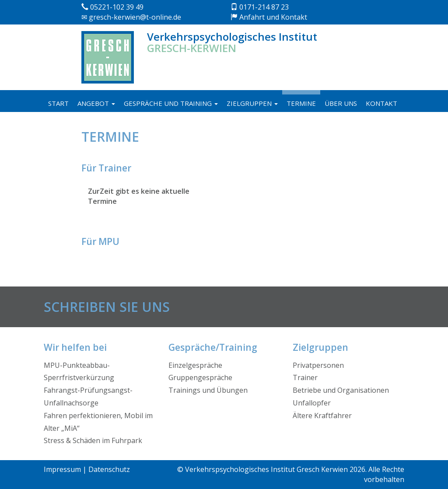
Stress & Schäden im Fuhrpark (93, 440)
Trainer (305, 377)
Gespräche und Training (171, 103)
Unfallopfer (312, 403)
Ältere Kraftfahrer (322, 416)
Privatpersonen (318, 365)
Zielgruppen (252, 103)
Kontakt (381, 103)
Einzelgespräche (195, 365)
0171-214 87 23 (260, 7)
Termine (301, 103)
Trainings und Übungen (208, 390)
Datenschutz (109, 469)
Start (58, 103)
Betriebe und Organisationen (341, 390)
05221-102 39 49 (112, 7)
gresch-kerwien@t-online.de (131, 17)
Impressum (62, 469)
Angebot (96, 103)
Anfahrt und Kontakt (269, 17)
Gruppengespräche (200, 377)
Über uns (341, 103)
